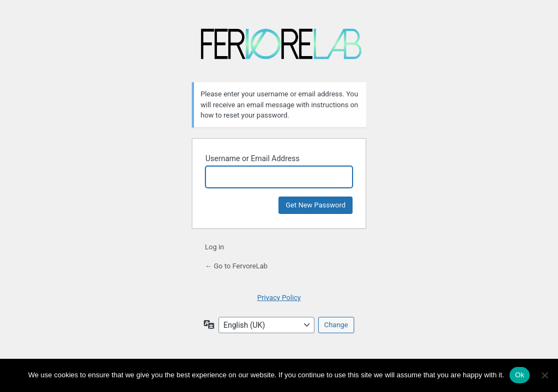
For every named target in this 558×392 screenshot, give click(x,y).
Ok (520, 375)
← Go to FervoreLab (236, 266)
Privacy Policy (279, 298)
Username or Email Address (253, 158)
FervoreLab (281, 48)
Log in (214, 247)
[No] (544, 375)
